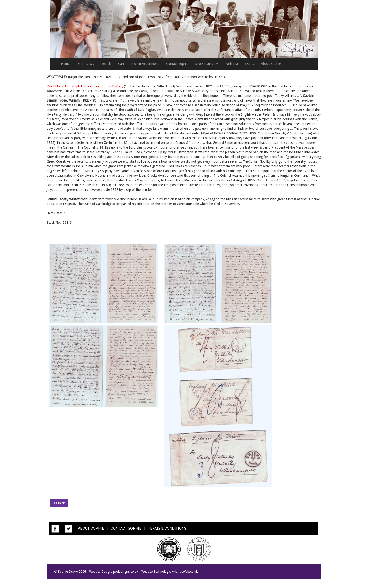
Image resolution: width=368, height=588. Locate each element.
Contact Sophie (177, 64)
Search (106, 64)
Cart (121, 64)
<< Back (59, 503)
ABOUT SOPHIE (91, 529)
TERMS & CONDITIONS (167, 529)
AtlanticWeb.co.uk (185, 572)
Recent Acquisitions (145, 64)
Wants (249, 64)
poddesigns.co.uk (126, 572)
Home (65, 64)
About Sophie (271, 64)
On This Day (85, 64)
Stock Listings (207, 64)
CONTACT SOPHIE (126, 529)
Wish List (232, 64)
